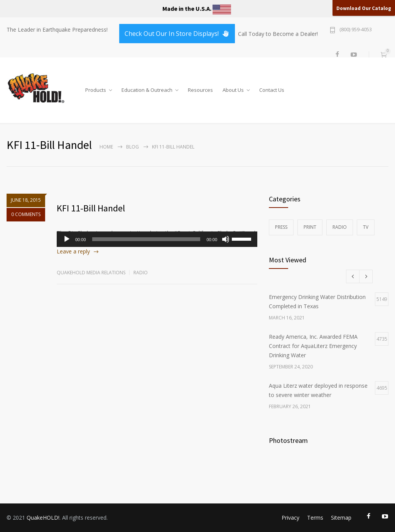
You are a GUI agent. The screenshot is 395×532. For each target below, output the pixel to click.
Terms (315, 518)
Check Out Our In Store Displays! (177, 34)
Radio (141, 273)
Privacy (290, 518)
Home (106, 147)
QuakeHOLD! (43, 518)
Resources (200, 88)
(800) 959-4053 (356, 30)
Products (96, 88)
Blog (133, 147)
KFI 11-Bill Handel (91, 208)
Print (310, 227)
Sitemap (341, 518)
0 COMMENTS (26, 216)
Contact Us (272, 88)
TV (366, 227)
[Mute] (226, 239)
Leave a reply (73, 251)
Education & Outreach (147, 88)
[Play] (67, 239)
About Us (233, 88)
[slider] (146, 239)
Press (281, 227)
